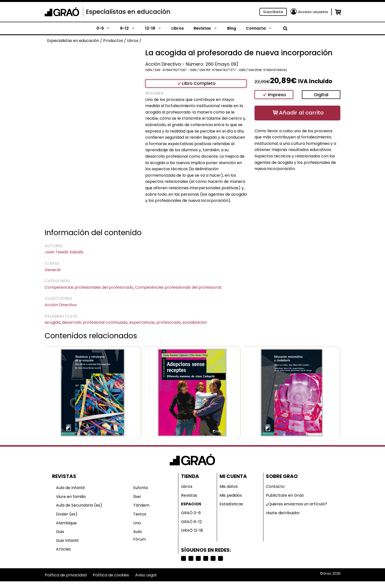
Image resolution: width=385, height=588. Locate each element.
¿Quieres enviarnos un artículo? (296, 504)
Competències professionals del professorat (178, 287)
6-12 (130, 28)
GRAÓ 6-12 (191, 522)
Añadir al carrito (301, 113)
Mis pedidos (231, 495)
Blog (232, 28)
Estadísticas (231, 504)
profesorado (169, 322)
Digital (321, 95)
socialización (195, 322)
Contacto (275, 486)
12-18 (156, 28)
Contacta (261, 28)
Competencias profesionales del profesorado (89, 287)
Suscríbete (273, 12)
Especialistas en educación (128, 12)
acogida (52, 322)
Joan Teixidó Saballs (64, 252)
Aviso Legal (146, 575)
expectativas (142, 322)
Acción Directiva (61, 305)
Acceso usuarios (313, 12)
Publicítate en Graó (285, 495)
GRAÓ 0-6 (191, 513)
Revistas (208, 28)
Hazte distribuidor (283, 513)
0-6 (106, 28)
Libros (178, 28)
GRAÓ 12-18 (192, 530)
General (53, 270)
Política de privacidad (66, 575)
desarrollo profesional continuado (95, 322)
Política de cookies (111, 575)
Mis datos (229, 486)
